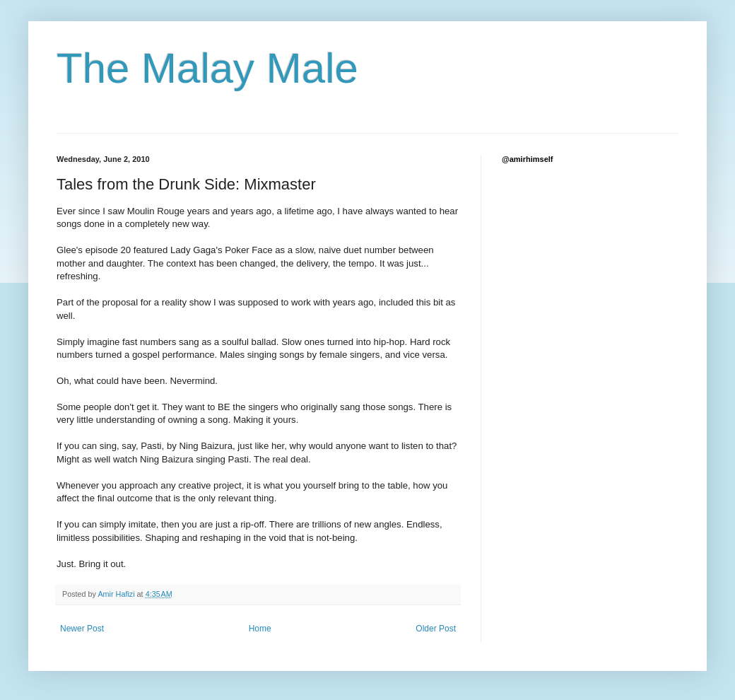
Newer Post (82, 629)
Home (260, 629)
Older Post (436, 629)
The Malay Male (207, 68)
